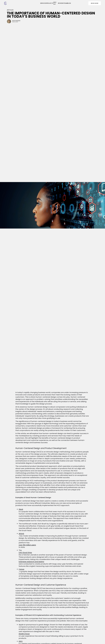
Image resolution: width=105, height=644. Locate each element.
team (66, 3)
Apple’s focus (24, 634)
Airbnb (21, 534)
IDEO (21, 641)
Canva (21, 569)
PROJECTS (50, 3)
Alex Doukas (16, 21)
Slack (21, 509)
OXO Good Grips (25, 553)
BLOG (69, 3)
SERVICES (43, 3)
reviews (61, 3)
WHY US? (55, 3)
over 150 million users (27, 545)
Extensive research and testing (31, 562)
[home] (13, 3)
